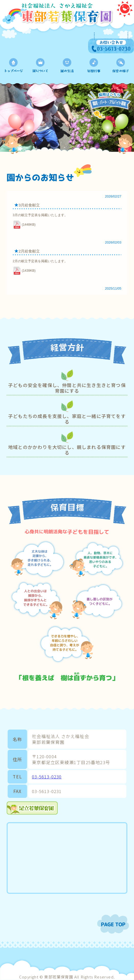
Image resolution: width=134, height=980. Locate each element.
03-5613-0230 (47, 777)
